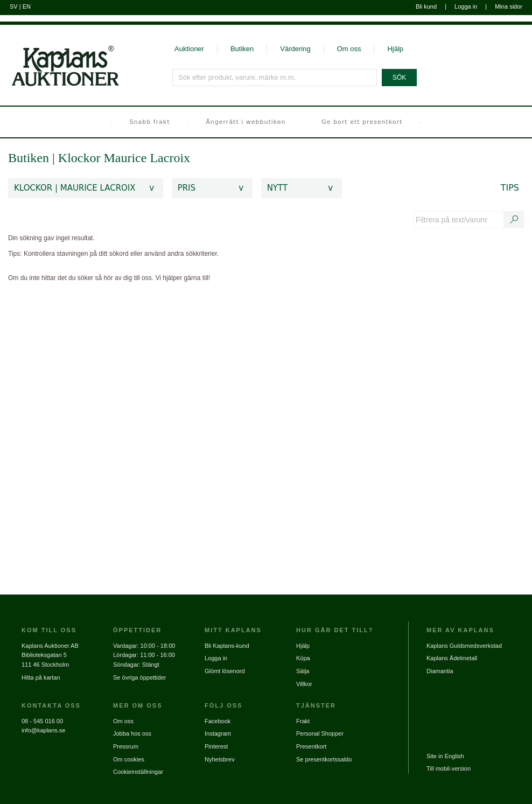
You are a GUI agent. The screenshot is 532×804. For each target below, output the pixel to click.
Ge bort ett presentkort (362, 122)
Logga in (466, 6)
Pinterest (216, 746)
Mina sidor (509, 6)
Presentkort (311, 746)
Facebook (218, 721)
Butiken (242, 49)
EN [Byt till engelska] (27, 6)
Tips (510, 188)
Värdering (295, 49)
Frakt (303, 721)
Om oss (349, 49)
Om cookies (129, 759)
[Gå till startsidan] (59, 56)
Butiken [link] (29, 158)
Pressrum (126, 746)
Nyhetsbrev (220, 759)
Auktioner (189, 49)
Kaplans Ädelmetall (452, 658)
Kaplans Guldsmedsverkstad (464, 646)
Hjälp (395, 49)
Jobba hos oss (132, 733)
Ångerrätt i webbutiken (246, 122)
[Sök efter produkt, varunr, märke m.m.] (275, 78)
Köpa (303, 658)
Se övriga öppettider (139, 677)
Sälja (303, 671)
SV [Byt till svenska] (14, 6)
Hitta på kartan (41, 677)
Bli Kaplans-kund (227, 646)
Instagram (218, 733)
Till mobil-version (449, 768)
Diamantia (440, 671)
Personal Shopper (320, 733)
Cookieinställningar (138, 772)
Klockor (81, 158)
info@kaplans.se (44, 730)
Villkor (304, 684)
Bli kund (426, 6)
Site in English (445, 756)
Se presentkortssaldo (324, 759)
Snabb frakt (150, 122)
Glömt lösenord (225, 671)
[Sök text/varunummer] (514, 220)
